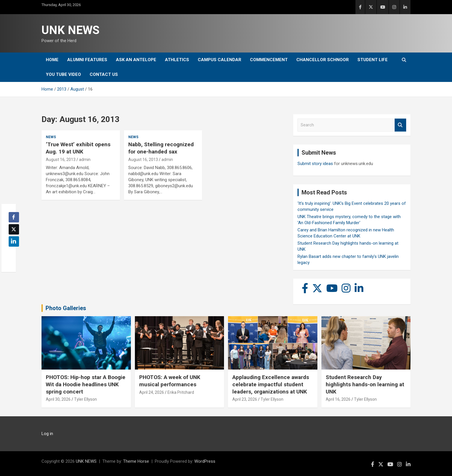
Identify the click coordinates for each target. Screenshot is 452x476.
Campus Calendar (220, 60)
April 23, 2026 (245, 399)
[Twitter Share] (14, 229)
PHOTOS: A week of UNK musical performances (170, 381)
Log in (47, 434)
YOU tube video (63, 74)
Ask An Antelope (136, 60)
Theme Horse (136, 461)
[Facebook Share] (14, 217)
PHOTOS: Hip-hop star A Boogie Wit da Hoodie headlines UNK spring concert (86, 384)
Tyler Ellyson (85, 399)
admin (85, 160)
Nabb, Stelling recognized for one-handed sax (161, 148)
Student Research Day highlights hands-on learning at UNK (365, 384)
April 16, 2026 (338, 399)
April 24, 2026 (152, 392)
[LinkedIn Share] (14, 241)
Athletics (177, 60)
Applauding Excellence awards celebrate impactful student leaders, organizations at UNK (271, 384)
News (51, 137)
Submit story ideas (315, 164)
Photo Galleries (66, 308)
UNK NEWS (70, 30)
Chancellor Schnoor (323, 60)
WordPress (205, 461)
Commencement (269, 60)
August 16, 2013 (61, 160)
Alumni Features (87, 60)
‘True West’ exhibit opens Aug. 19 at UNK (78, 148)
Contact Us (104, 74)
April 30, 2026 (58, 399)
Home (52, 60)
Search (400, 125)
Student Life (373, 60)
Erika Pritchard (181, 392)
